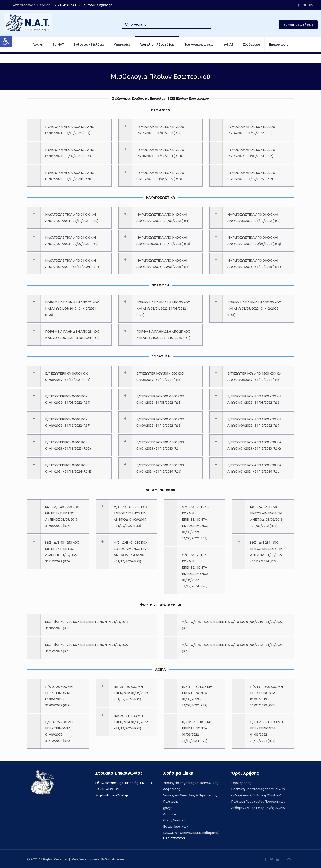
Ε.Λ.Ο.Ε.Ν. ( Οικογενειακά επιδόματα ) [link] (191, 833)
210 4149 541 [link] (109, 789)
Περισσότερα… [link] (176, 838)
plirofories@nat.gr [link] (98, 5)
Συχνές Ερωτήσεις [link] (298, 25)
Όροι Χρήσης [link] (241, 783)
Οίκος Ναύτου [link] (174, 820)
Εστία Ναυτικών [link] (176, 826)
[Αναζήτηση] (167, 25)
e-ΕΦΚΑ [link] (170, 814)
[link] (6, 41)
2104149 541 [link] (67, 5)
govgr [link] (168, 808)
